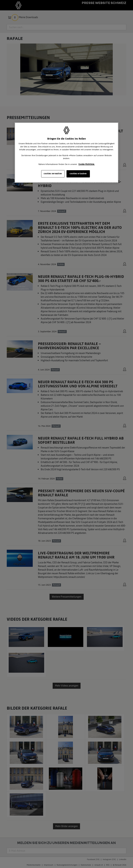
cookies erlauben (78, 174)
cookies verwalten (53, 174)
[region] (66, 152)
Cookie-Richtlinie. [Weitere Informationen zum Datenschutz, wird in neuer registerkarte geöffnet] (87, 164)
